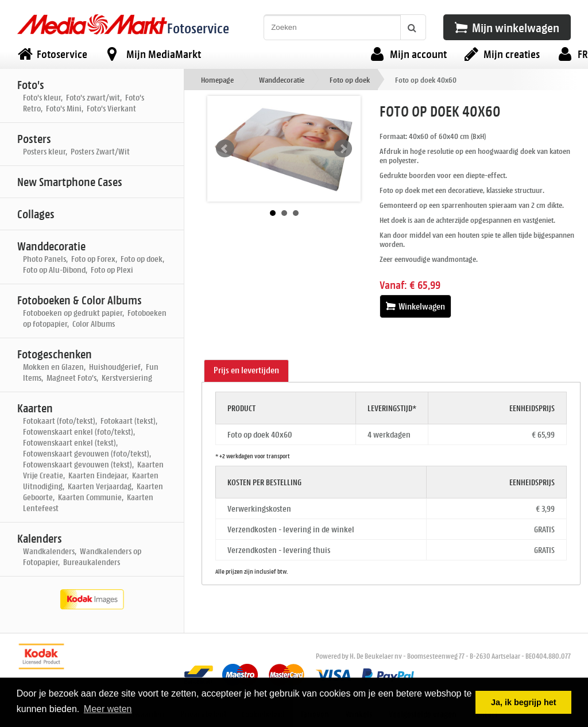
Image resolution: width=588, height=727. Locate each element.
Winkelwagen (415, 306)
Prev (225, 149)
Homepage (217, 80)
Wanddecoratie (282, 80)
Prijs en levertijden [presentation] (246, 370)
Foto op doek (350, 80)
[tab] (246, 371)
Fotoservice (198, 28)
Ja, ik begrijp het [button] (524, 702)
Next (343, 149)
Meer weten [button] (108, 709)
